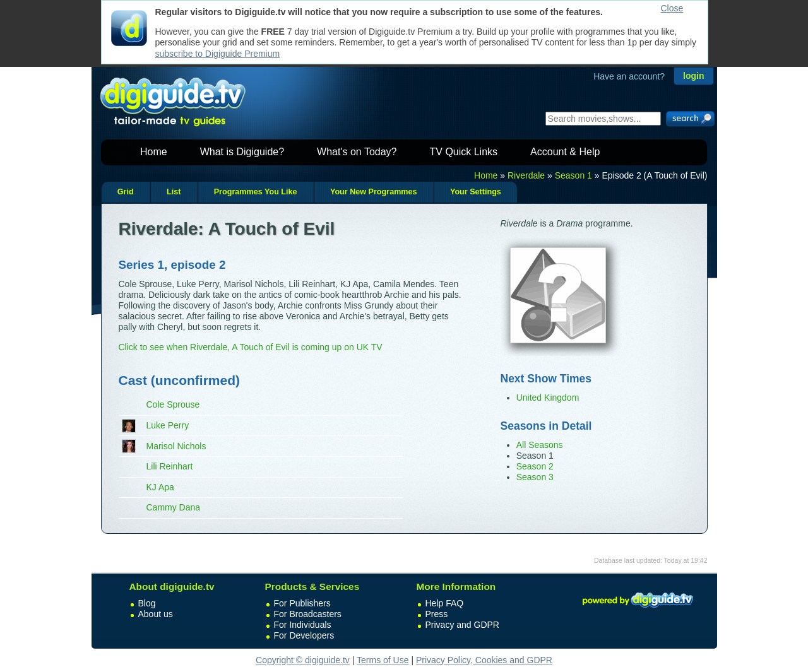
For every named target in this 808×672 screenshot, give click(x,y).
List (174, 192)
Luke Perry (168, 425)
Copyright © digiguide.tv (303, 660)
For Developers (304, 635)
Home (154, 152)
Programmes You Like (256, 192)
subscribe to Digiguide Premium (218, 54)
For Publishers (302, 603)
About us (156, 614)
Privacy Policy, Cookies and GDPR (484, 660)
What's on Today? (357, 152)
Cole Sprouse (173, 404)
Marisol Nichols (176, 446)
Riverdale (526, 175)
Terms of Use (383, 660)
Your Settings (476, 192)
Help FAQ (445, 603)
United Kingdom (548, 398)
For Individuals (303, 625)
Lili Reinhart (170, 466)
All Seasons (540, 445)
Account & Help (565, 152)
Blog (147, 603)
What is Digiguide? (242, 152)
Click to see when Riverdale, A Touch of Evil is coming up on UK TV (251, 347)
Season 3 (535, 477)
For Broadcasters (308, 614)
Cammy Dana (174, 507)
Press (437, 614)
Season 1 (573, 175)
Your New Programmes (374, 192)
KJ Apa (160, 487)
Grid (126, 192)
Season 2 (535, 466)
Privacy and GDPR (462, 625)
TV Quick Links (463, 152)
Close (672, 8)
